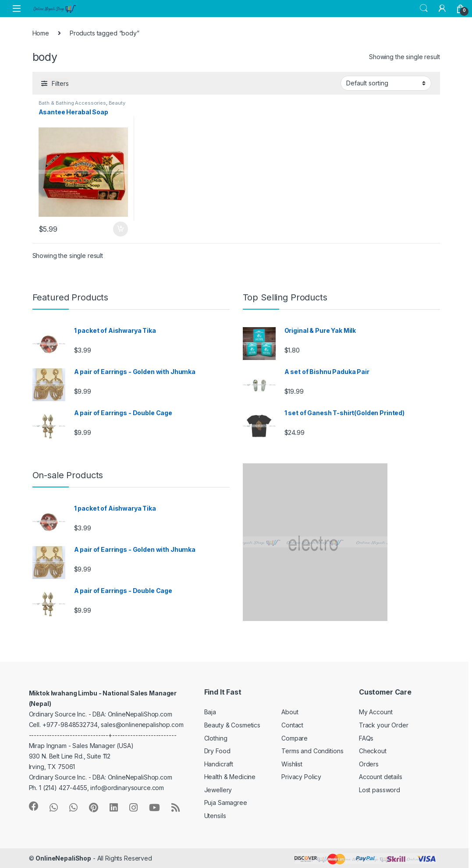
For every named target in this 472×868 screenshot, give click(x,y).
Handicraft (219, 764)
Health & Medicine (230, 777)
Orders (369, 764)
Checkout (373, 751)
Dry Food (217, 751)
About (290, 712)
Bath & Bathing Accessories (72, 103)
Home (41, 33)
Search (424, 8)
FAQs (366, 738)
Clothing (216, 738)
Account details (381, 777)
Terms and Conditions (312, 751)
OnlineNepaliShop (63, 858)
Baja (210, 712)
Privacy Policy (301, 777)
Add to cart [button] (121, 229)
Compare (295, 738)
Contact (292, 725)
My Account (376, 712)
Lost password (380, 790)
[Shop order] (386, 83)
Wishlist (292, 764)
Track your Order (384, 725)
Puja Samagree (226, 803)
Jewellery (218, 790)
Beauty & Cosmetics (232, 725)
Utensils (215, 816)
